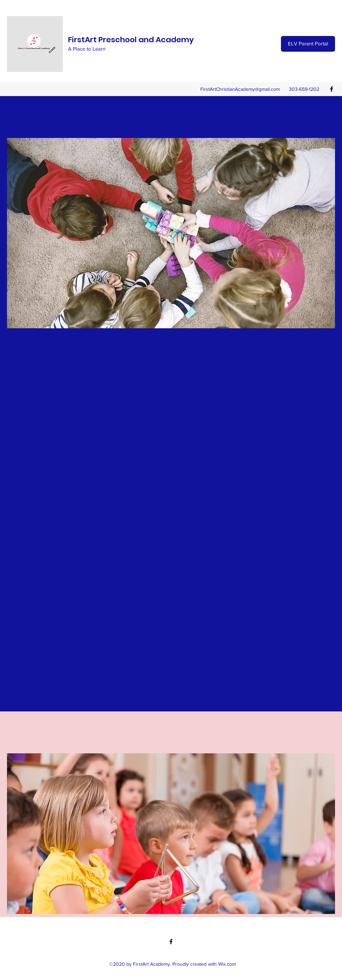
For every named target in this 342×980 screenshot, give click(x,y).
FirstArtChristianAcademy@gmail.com (240, 89)
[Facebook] (332, 89)
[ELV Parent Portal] (308, 44)
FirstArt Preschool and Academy (131, 40)
